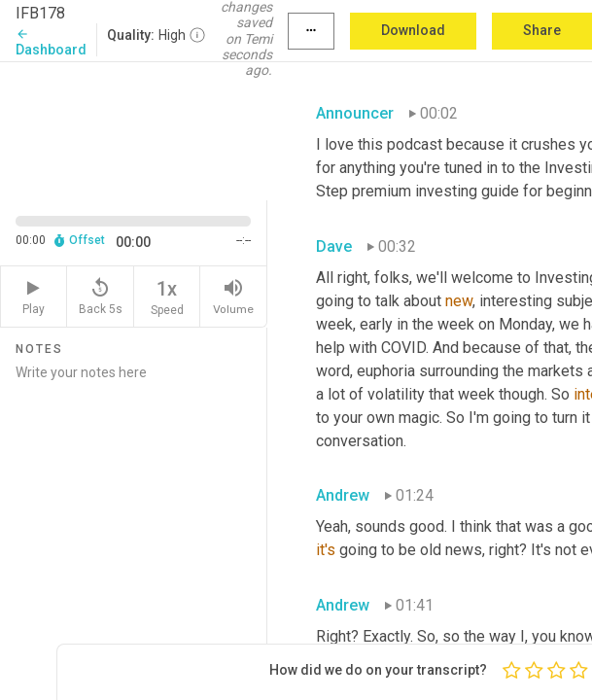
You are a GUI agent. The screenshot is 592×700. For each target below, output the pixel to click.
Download (413, 30)
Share (542, 30)
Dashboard (51, 42)
